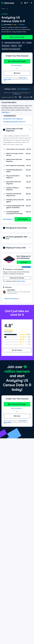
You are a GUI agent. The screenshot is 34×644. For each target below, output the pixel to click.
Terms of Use (22, 78)
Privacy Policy (7, 79)
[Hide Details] (30, 130)
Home (3, 9)
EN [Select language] (26, 3)
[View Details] (30, 228)
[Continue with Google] (17, 61)
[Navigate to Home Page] (8, 3)
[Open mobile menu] (31, 3)
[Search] (21, 3)
